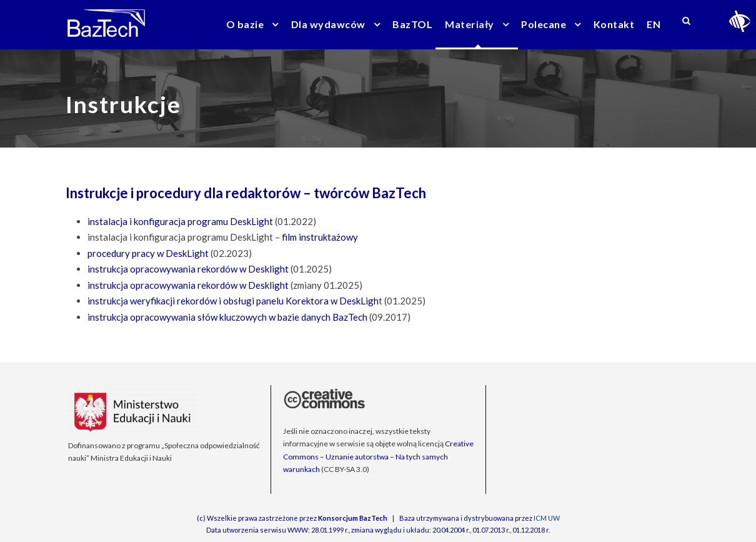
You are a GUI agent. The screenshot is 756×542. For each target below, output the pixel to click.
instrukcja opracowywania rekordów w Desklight (188, 269)
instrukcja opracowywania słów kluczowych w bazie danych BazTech (227, 317)
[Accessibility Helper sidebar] (741, 21)
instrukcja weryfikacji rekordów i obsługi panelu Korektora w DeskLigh (233, 301)
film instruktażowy (320, 237)
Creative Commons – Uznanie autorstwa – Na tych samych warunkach (378, 456)
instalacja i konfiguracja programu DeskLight (180, 221)
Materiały (470, 24)
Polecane (544, 24)
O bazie (245, 24)
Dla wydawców (328, 24)
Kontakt (614, 24)
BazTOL (412, 24)
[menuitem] (654, 32)
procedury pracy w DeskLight (148, 253)
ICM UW (547, 518)
